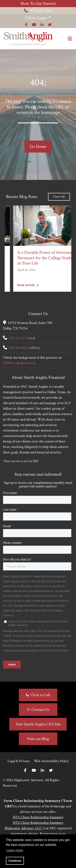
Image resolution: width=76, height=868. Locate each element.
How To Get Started (38, 4)
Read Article (19, 285)
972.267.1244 (38, 11)
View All (59, 197)
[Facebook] (25, 771)
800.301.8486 (19, 348)
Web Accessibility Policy (51, 761)
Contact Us (40, 710)
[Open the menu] (70, 39)
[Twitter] (51, 771)
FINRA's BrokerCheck (19, 363)
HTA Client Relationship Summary (38, 817)
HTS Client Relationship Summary (38, 823)
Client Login (36, 18)
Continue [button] (15, 861)
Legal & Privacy (19, 761)
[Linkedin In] (42, 771)
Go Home (38, 147)
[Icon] (26, 25)
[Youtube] (34, 771)
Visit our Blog (38, 739)
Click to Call (40, 695)
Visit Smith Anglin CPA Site (38, 724)
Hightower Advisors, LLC (23, 828)
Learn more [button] (15, 850)
